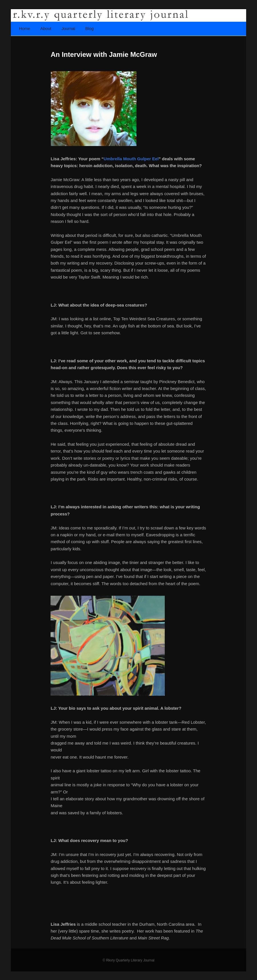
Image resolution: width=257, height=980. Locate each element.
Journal (68, 29)
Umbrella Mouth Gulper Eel (131, 159)
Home (25, 29)
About (46, 29)
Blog (90, 29)
